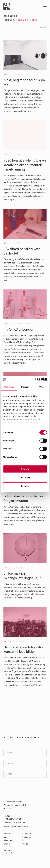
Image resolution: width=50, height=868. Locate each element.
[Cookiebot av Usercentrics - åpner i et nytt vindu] (36, 380)
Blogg (25, 844)
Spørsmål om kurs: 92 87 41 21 (16, 823)
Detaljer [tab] (25, 387)
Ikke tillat (25, 486)
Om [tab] (41, 387)
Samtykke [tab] (9, 387)
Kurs (5, 837)
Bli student (8, 841)
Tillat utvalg (25, 477)
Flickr (25, 841)
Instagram (27, 837)
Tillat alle (25, 469)
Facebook (27, 834)
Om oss (7, 844)
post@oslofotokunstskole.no (16, 826)
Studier (7, 834)
